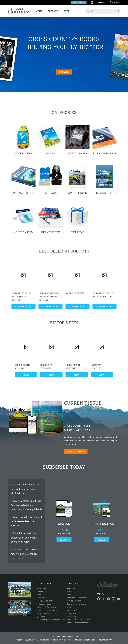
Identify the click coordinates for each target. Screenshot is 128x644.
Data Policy (72, 616)
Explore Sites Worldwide (47, 610)
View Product (23, 306)
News (40, 595)
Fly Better (41, 591)
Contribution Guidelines (77, 598)
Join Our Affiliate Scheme (77, 610)
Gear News (42, 598)
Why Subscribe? (44, 613)
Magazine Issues (44, 604)
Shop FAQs (71, 613)
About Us (71, 588)
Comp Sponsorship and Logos (77, 605)
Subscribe (79, 3)
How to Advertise (74, 601)
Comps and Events (45, 601)
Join (39, 11)
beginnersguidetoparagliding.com (49, 620)
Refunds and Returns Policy (78, 620)
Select (64, 540)
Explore (53, 11)
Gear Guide (42, 588)
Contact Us (72, 595)
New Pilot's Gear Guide (47, 607)
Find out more (76, 452)
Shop (67, 11)
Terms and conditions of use (79, 623)
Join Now (41, 616)
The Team (71, 591)
